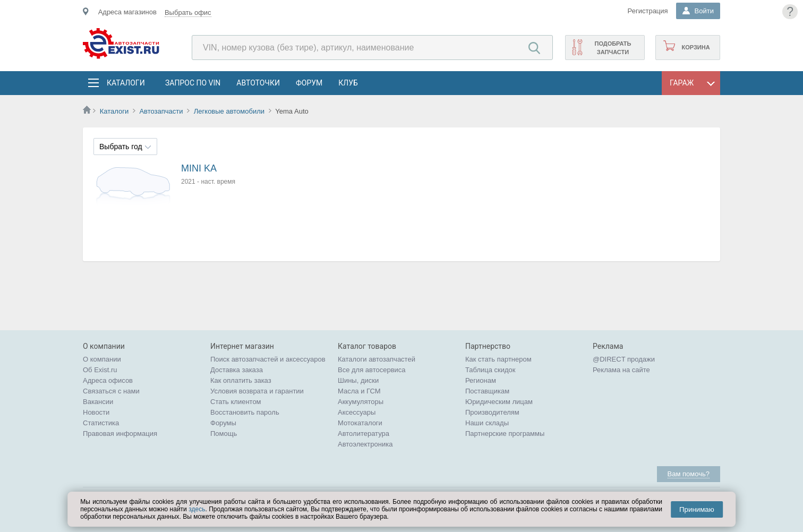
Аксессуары (357, 412)
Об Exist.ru (100, 370)
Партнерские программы (505, 434)
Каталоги (125, 83)
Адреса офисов (108, 380)
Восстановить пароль (245, 412)
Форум (309, 83)
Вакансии (98, 402)
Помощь (224, 434)
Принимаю (697, 509)
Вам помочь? (689, 474)
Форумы (223, 423)
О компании (102, 359)
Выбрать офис (188, 12)
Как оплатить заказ (241, 380)
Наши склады (487, 423)
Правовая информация (120, 434)
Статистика (101, 423)
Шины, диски (358, 380)
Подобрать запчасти (613, 48)
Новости (96, 412)
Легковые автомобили (229, 111)
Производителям (492, 412)
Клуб (348, 83)
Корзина (695, 47)
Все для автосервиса (372, 370)
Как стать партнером (498, 359)
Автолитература (364, 434)
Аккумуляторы (361, 402)
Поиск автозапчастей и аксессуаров (268, 359)
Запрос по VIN (193, 83)
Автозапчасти (161, 111)
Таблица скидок (490, 370)
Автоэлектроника (365, 444)
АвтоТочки (258, 83)
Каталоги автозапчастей (377, 359)
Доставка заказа (237, 370)
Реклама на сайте (621, 370)
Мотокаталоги (360, 423)
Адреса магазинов (127, 12)
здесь (197, 509)
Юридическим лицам (499, 402)
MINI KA (199, 168)
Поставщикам (487, 391)
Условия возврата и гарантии (257, 391)
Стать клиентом (236, 402)
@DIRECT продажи (624, 359)
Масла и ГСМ (359, 391)
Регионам (481, 380)
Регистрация (648, 11)
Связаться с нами (111, 391)
